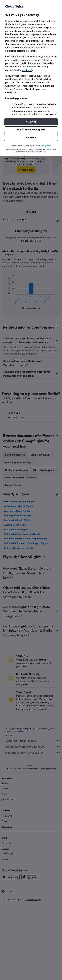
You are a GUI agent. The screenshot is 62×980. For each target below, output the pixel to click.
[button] (31, 122)
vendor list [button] (27, 70)
